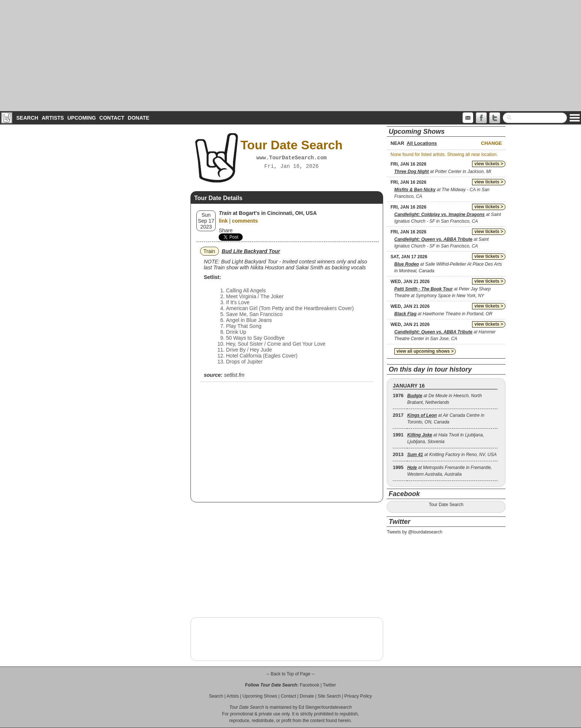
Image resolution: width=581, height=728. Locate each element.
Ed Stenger (310, 707)
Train (209, 251)
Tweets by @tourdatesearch (415, 532)
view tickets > (489, 164)
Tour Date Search (446, 505)
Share (225, 230)
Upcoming (82, 118)
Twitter (329, 685)
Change (491, 143)
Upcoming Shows (260, 696)
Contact (112, 118)
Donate (139, 118)
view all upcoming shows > (425, 351)
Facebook (310, 685)
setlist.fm (234, 375)
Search (27, 118)
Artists (53, 118)
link (223, 221)
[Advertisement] (290, 56)
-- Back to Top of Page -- (290, 674)
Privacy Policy (358, 696)
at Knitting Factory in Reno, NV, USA (452, 455)
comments (245, 221)
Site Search (329, 696)
